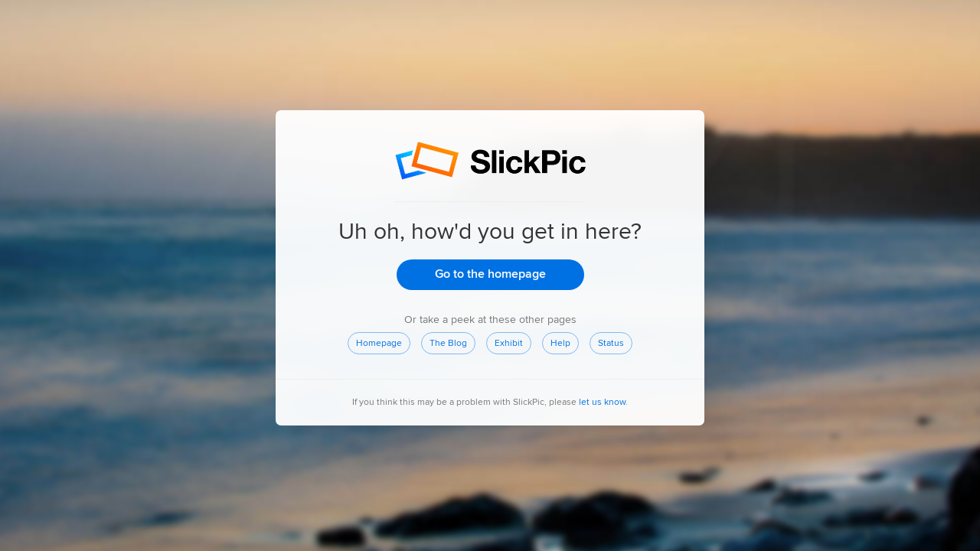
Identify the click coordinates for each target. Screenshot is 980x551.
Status (611, 342)
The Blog (448, 343)
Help (560, 343)
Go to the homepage (490, 274)
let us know (602, 401)
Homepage (379, 343)
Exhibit (509, 343)
